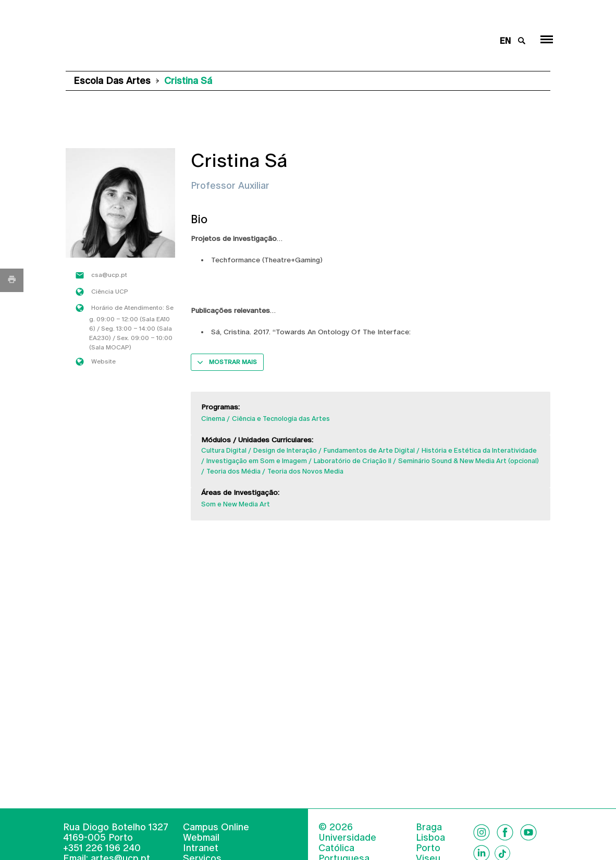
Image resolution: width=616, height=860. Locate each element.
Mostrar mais (233, 362)
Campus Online (216, 827)
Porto (428, 848)
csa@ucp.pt (109, 275)
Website (103, 361)
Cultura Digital (224, 450)
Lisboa (430, 838)
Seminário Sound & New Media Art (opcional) (469, 461)
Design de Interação (285, 450)
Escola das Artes (112, 81)
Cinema (213, 419)
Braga (429, 827)
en (505, 41)
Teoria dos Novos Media (305, 471)
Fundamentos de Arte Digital (369, 450)
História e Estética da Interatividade (479, 450)
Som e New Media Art (236, 504)
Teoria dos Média (233, 471)
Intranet (201, 848)
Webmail (201, 837)
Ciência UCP (110, 292)
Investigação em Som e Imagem (257, 461)
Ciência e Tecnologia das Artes (281, 419)
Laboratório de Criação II (353, 461)
